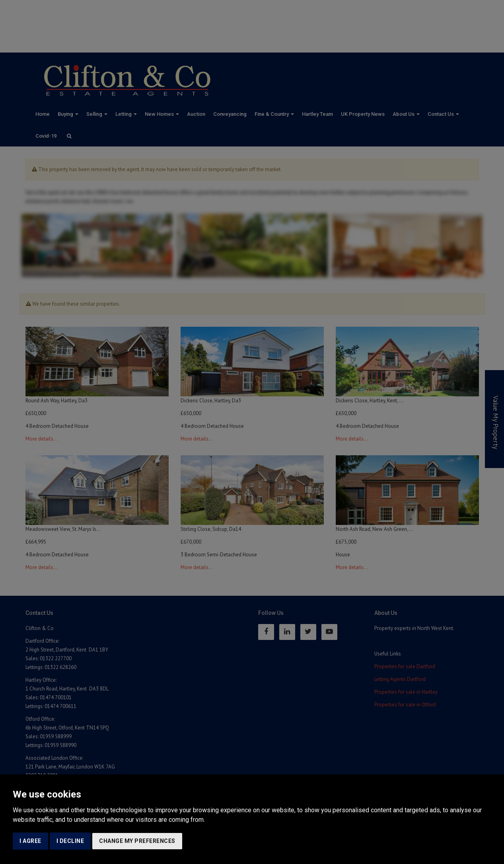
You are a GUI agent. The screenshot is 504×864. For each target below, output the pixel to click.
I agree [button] (30, 841)
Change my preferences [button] (137, 841)
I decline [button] (70, 841)
